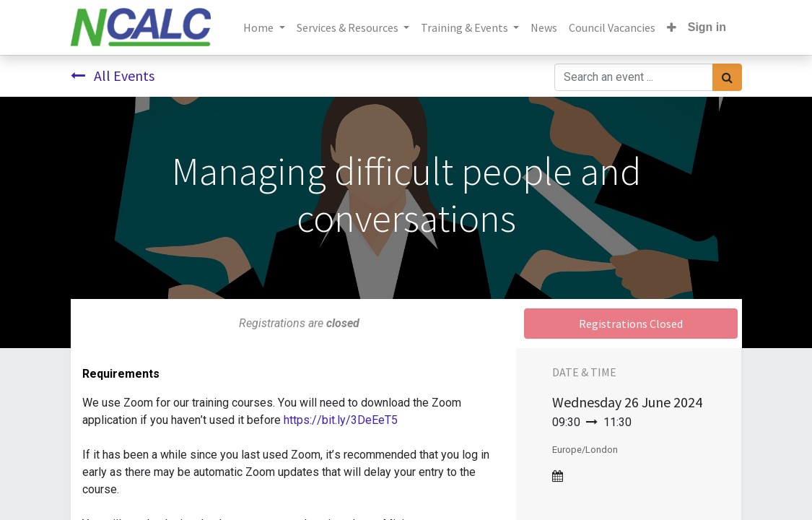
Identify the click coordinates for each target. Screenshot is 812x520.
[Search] (727, 77)
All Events (113, 75)
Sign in (707, 27)
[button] (672, 27)
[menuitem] (544, 27)
